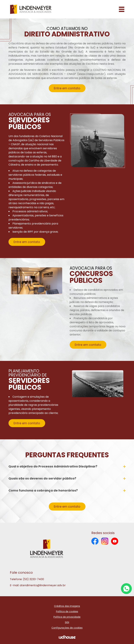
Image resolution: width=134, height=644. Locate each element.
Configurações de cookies (67, 628)
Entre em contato (67, 88)
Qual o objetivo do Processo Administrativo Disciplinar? (67, 468)
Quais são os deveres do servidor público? (67, 480)
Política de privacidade (67, 617)
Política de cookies (67, 611)
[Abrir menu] (122, 9)
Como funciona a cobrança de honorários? (67, 492)
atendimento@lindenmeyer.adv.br (43, 585)
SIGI (67, 622)
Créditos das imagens (67, 606)
